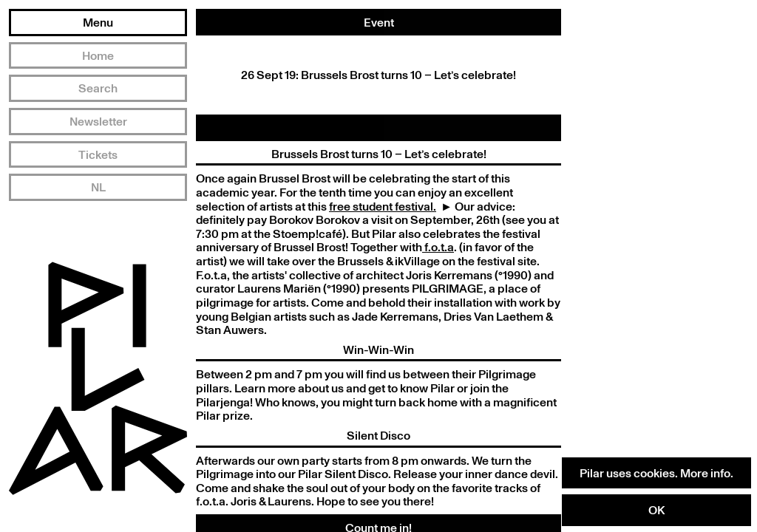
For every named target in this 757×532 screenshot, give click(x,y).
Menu (98, 22)
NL (98, 187)
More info (705, 473)
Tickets (98, 154)
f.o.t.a (438, 247)
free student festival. (383, 206)
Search (98, 88)
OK (656, 510)
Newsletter (98, 121)
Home (98, 55)
